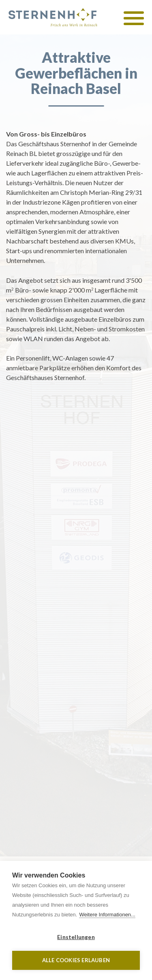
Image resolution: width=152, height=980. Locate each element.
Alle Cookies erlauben (76, 960)
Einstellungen (76, 937)
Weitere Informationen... (107, 915)
